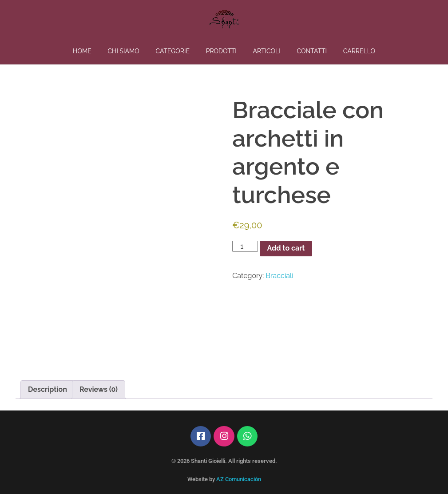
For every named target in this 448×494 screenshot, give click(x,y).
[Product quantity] (245, 246)
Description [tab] (48, 389)
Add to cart (286, 248)
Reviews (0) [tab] (99, 389)
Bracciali (280, 276)
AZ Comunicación (239, 479)
